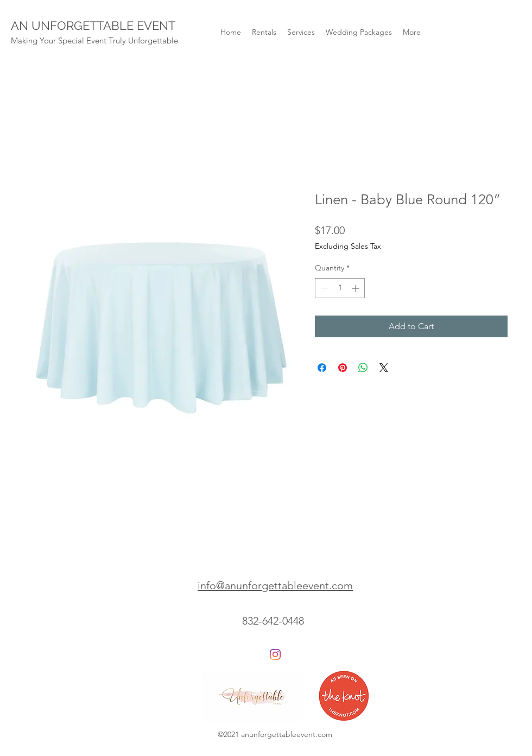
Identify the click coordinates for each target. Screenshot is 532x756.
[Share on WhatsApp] (363, 368)
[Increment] (356, 288)
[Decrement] (323, 288)
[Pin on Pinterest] (343, 368)
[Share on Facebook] (322, 368)
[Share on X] (384, 368)
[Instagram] (275, 654)
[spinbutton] (340, 288)
